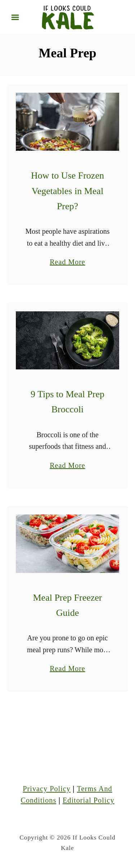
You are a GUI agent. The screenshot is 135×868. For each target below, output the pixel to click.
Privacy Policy (47, 789)
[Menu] (15, 17)
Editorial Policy (89, 800)
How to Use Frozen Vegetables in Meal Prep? (67, 191)
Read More (67, 262)
